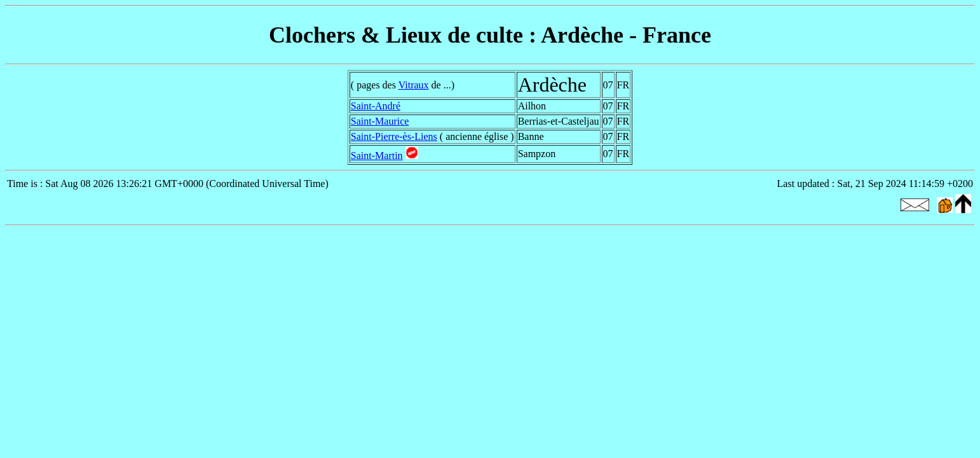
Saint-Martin (377, 156)
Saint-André (376, 106)
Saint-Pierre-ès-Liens (394, 136)
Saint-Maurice (380, 121)
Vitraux (414, 85)
